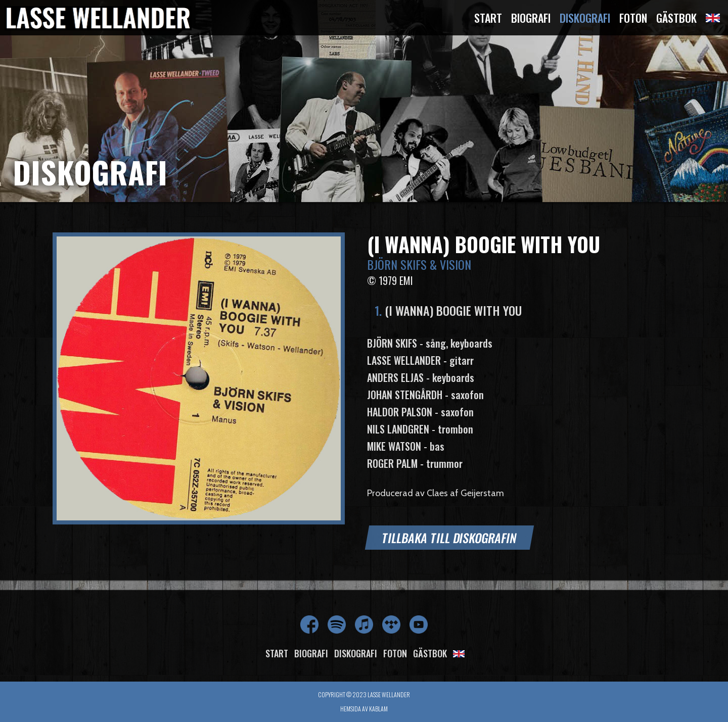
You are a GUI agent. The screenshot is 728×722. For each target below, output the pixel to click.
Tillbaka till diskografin (449, 538)
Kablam (378, 709)
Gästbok (676, 18)
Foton (633, 18)
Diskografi (585, 18)
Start (488, 18)
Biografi (531, 18)
